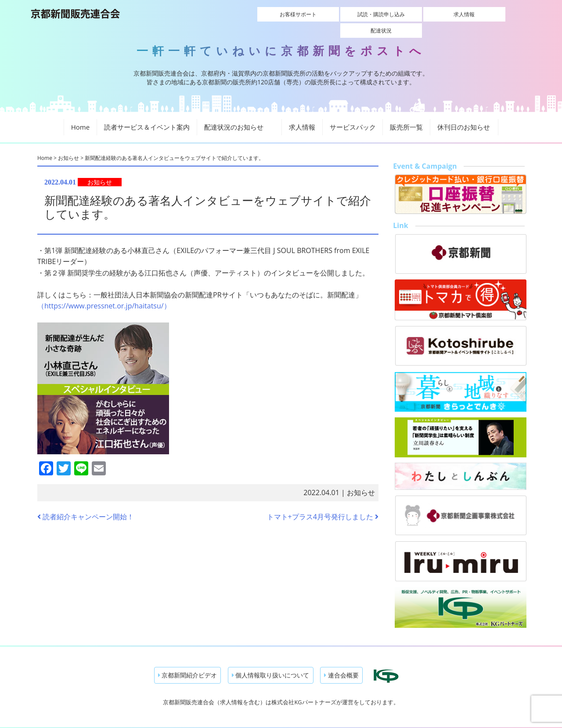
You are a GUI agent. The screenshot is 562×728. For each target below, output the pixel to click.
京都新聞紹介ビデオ (188, 660)
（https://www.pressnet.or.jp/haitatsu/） (104, 291)
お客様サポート (271, 14)
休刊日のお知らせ (464, 112)
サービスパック (353, 112)
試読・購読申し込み (344, 14)
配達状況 (491, 14)
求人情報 (418, 14)
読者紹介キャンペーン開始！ (86, 501)
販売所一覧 (406, 112)
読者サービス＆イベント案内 (147, 112)
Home (80, 112)
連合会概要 (341, 660)
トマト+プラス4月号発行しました (323, 501)
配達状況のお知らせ (239, 112)
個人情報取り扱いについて (271, 660)
